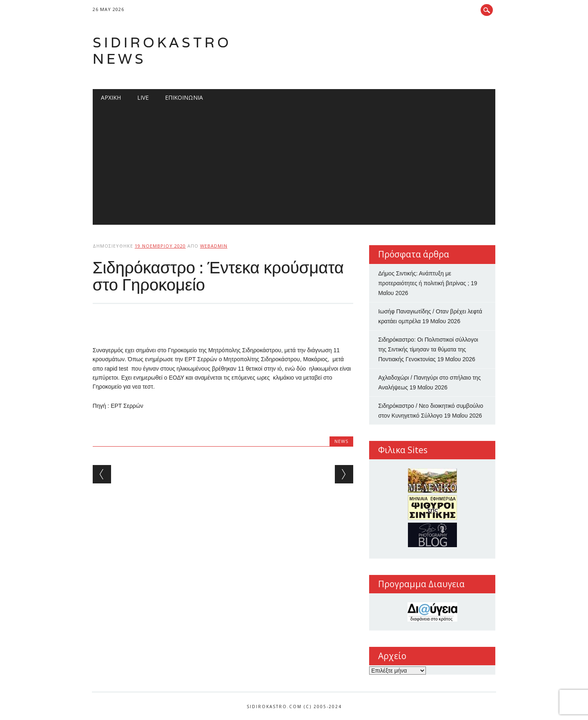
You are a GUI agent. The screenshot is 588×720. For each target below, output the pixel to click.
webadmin (214, 246)
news (341, 441)
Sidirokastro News (162, 50)
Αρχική (111, 97)
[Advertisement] (294, 168)
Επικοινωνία (184, 97)
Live (143, 97)
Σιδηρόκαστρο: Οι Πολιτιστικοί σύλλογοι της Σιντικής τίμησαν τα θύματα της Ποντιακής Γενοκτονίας (428, 349)
